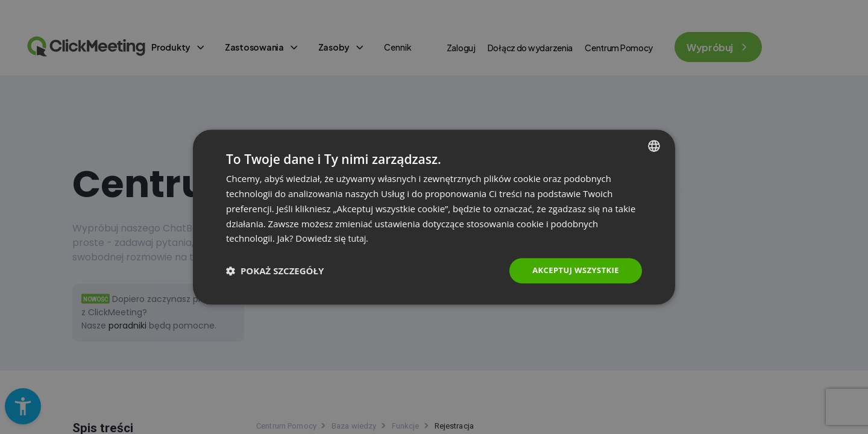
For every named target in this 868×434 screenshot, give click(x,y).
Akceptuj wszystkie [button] (573, 270)
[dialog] (434, 217)
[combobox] (654, 145)
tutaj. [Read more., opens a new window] (359, 237)
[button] (275, 271)
